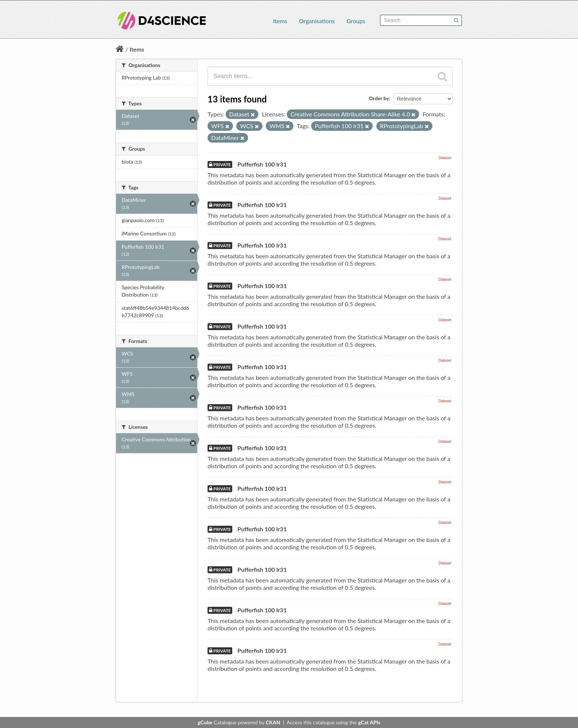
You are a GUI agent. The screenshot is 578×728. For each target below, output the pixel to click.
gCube (205, 722)
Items (280, 21)
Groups (356, 21)
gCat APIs (369, 722)
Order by (379, 98)
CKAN (273, 722)
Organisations (317, 21)
